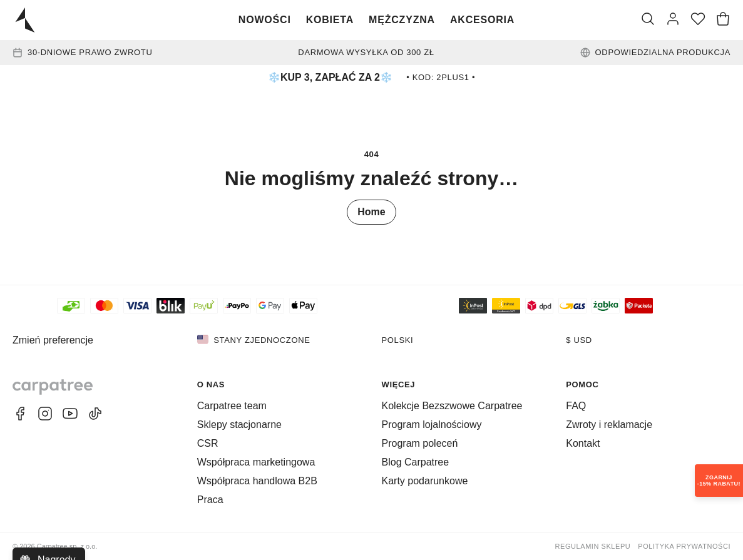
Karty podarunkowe (425, 481)
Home (371, 212)
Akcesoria (482, 20)
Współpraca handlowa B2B (257, 481)
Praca (210, 500)
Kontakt (583, 443)
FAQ (576, 406)
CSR (208, 443)
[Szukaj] (648, 20)
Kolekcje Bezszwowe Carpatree (452, 406)
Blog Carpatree (416, 462)
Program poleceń (420, 443)
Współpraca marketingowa (256, 462)
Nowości (265, 20)
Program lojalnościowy (432, 425)
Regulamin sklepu (593, 546)
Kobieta (330, 20)
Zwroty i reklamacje (609, 425)
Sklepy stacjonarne (239, 425)
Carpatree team (232, 406)
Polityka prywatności (684, 546)
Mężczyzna (402, 20)
